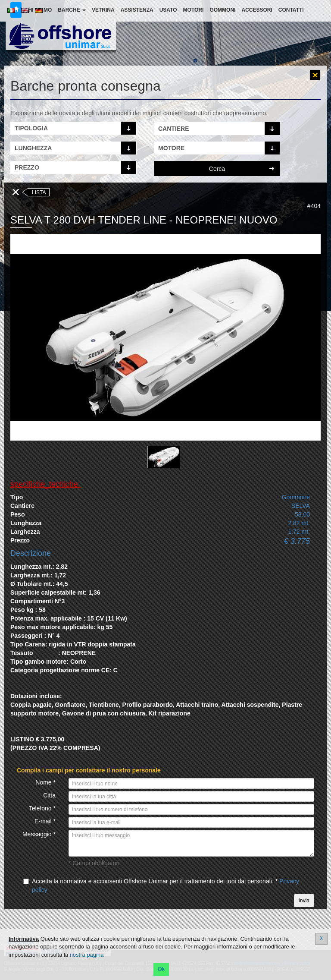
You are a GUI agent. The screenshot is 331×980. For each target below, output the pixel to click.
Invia (304, 901)
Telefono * (42, 808)
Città (49, 795)
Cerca (217, 169)
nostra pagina (87, 955)
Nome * (45, 782)
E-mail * (45, 821)
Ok (161, 969)
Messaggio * (39, 834)
